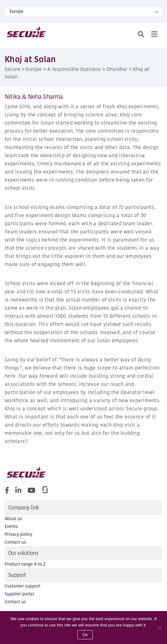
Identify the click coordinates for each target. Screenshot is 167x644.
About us (13, 519)
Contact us (15, 542)
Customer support (23, 586)
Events (11, 527)
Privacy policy (18, 534)
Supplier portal (19, 594)
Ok (85, 635)
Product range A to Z (25, 564)
